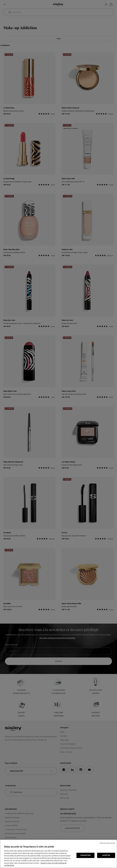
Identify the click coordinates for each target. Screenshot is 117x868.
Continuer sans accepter (107, 843)
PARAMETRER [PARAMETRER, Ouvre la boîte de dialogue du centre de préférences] (85, 855)
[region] (58, 854)
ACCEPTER (106, 855)
